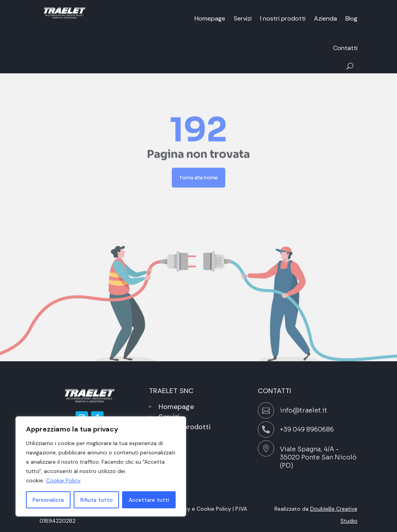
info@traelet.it (304, 410)
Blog (351, 18)
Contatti (345, 48)
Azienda (325, 18)
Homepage (210, 18)
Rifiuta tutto (97, 500)
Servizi (243, 18)
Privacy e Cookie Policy (202, 509)
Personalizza (48, 500)
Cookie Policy (63, 480)
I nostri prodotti (283, 18)
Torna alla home (199, 174)
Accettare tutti (149, 500)
